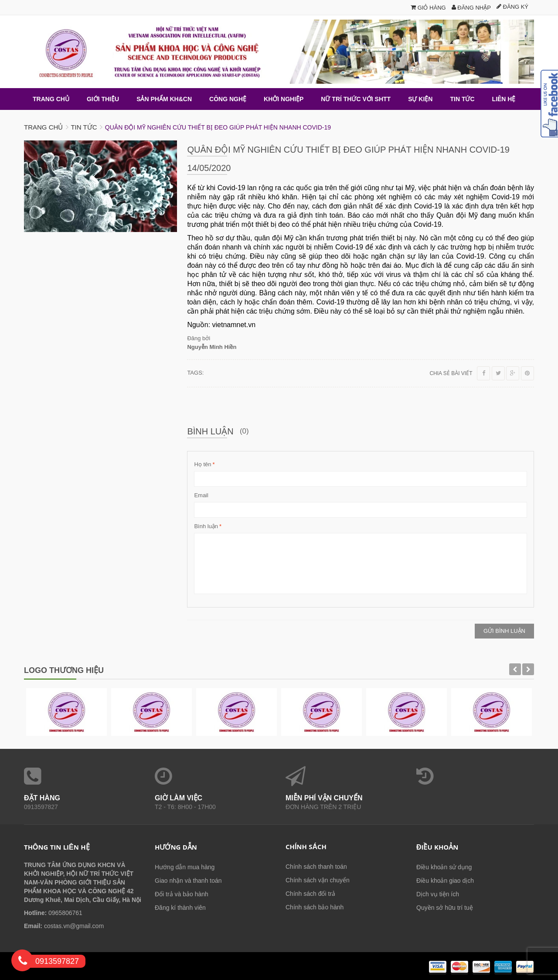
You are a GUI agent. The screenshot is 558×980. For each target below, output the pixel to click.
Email (201, 495)
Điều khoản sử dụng (444, 867)
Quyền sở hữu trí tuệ (445, 907)
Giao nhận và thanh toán (188, 880)
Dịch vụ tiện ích (438, 894)
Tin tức (84, 127)
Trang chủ (43, 127)
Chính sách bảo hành (315, 907)
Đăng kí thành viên (180, 907)
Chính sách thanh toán (316, 866)
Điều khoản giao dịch (445, 880)
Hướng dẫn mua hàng (185, 867)
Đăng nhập (471, 8)
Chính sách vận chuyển (318, 880)
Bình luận (206, 526)
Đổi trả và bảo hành (182, 894)
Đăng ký (512, 7)
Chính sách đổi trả (310, 893)
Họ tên (202, 464)
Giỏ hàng (428, 8)
